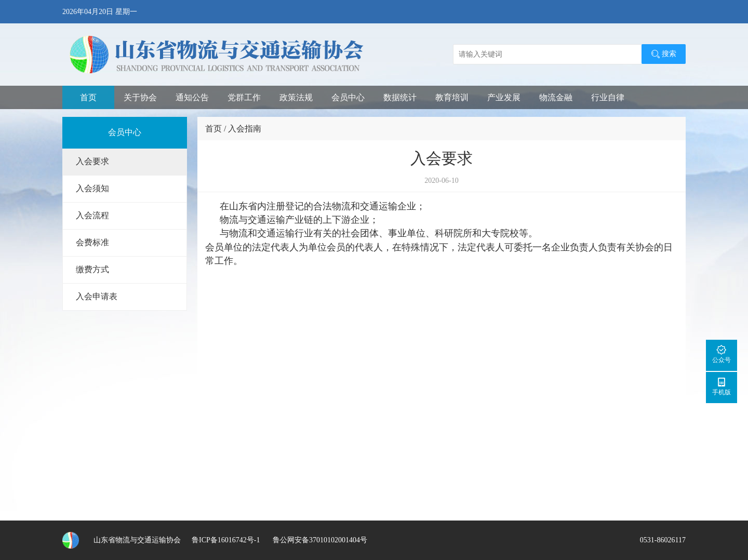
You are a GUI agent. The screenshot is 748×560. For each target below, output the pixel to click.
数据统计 (400, 97)
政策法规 (296, 97)
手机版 (722, 386)
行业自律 (608, 97)
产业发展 (504, 97)
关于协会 (140, 97)
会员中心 (348, 97)
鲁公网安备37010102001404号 (319, 540)
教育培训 (452, 97)
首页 (88, 97)
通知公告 (192, 97)
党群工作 (244, 97)
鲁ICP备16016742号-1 (226, 540)
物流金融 (556, 97)
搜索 (664, 54)
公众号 (722, 354)
